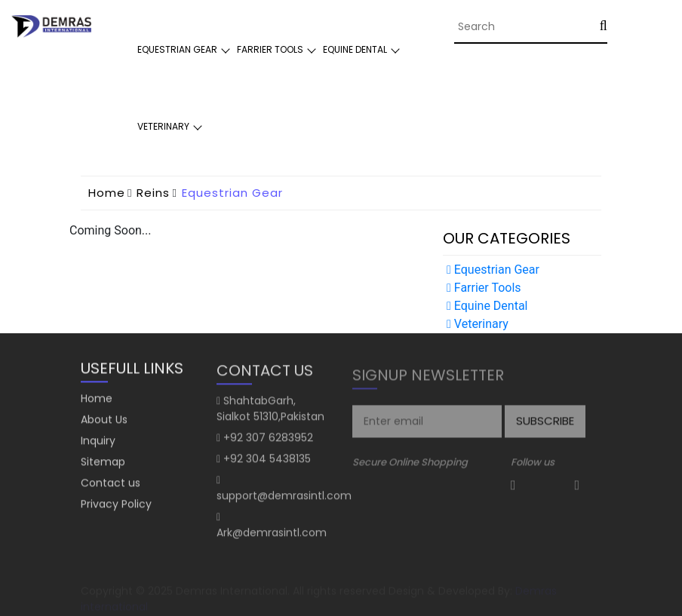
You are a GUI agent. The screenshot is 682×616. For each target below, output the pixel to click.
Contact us (111, 484)
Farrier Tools (270, 49)
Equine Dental (355, 49)
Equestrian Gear (177, 49)
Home (97, 400)
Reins (153, 193)
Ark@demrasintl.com (272, 535)
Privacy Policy (116, 505)
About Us (104, 421)
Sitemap (103, 463)
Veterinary (163, 126)
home (107, 193)
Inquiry (98, 442)
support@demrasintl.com (284, 498)
